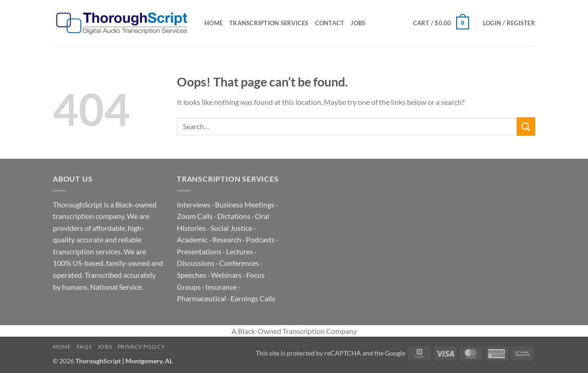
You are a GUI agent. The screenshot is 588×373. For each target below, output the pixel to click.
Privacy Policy (141, 347)
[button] (441, 23)
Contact (330, 23)
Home (214, 23)
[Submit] (526, 126)
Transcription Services (269, 23)
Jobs (358, 23)
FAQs (84, 347)
